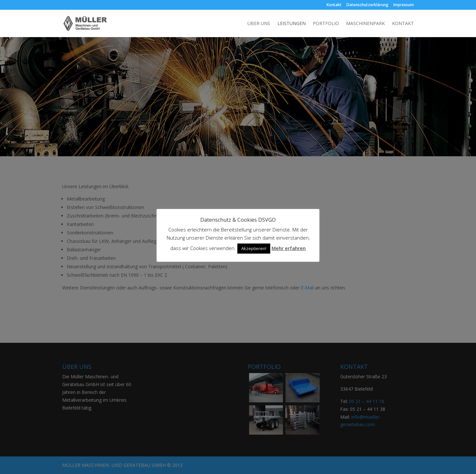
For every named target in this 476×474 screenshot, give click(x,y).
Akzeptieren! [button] (254, 248)
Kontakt (334, 5)
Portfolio (326, 24)
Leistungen (292, 24)
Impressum (404, 5)
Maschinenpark (365, 24)
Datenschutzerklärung (367, 5)
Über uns (259, 24)
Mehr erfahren (289, 248)
